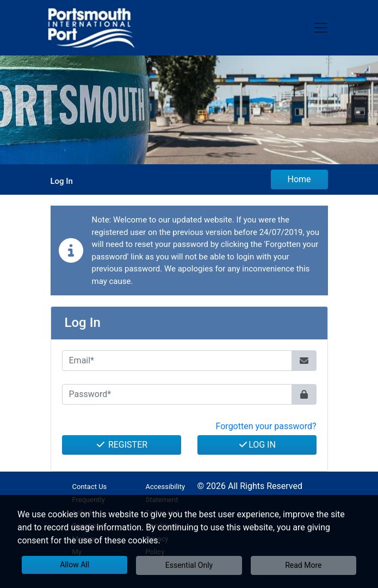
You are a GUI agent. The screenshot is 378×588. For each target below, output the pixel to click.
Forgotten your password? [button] (266, 426)
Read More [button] (303, 565)
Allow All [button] (75, 565)
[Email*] (177, 361)
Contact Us (90, 487)
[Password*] (177, 394)
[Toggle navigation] (321, 28)
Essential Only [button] (189, 565)
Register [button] (121, 445)
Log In (257, 445)
